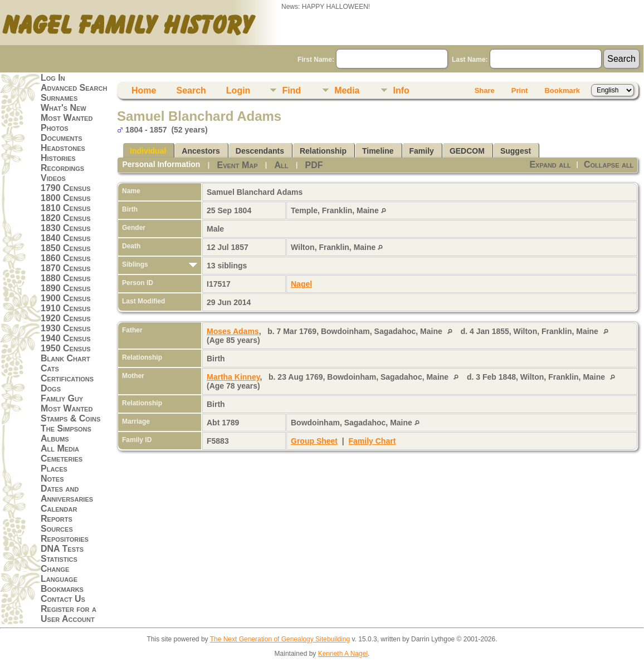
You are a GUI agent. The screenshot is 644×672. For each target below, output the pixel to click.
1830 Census (66, 228)
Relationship (323, 151)
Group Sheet (314, 441)
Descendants (260, 151)
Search (191, 90)
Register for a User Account (69, 614)
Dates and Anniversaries (67, 494)
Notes (52, 479)
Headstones (63, 148)
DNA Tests (62, 549)
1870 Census (66, 268)
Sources (57, 529)
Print (520, 90)
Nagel (301, 284)
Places (54, 469)
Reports (57, 519)
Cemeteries (62, 458)
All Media (60, 448)
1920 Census (66, 318)
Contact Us (63, 599)
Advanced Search (74, 88)
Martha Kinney (233, 377)
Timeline (378, 151)
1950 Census (66, 348)
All (282, 165)
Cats (50, 368)
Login (238, 90)
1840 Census (66, 238)
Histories (58, 158)
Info (401, 90)
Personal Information (161, 164)
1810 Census (66, 208)
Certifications (67, 378)
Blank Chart (65, 358)
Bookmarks (62, 589)
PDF (314, 165)
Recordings (62, 168)
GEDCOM (467, 151)
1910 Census (66, 308)
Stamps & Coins (70, 418)
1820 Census (66, 218)
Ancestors (201, 151)
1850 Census (66, 248)
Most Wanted (67, 118)
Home (144, 90)
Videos (53, 178)
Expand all (550, 165)
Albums (55, 438)
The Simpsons (66, 428)
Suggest (516, 151)
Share (485, 90)
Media (347, 90)
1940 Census (66, 338)
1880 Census (66, 278)
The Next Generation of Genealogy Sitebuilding (280, 639)
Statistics (59, 559)
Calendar (59, 509)
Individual (148, 151)
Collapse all (609, 165)
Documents (62, 138)
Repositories (65, 539)
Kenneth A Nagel (343, 654)
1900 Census (66, 298)
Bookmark (562, 90)
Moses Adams (233, 331)
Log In (53, 78)
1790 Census (66, 188)
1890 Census (66, 288)
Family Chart (372, 441)
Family (422, 151)
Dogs (51, 388)
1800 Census (66, 198)
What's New (64, 108)
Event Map (237, 165)
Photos (55, 128)
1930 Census (66, 328)
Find (291, 90)
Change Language (59, 574)
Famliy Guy (62, 398)
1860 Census (66, 258)
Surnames (59, 98)
